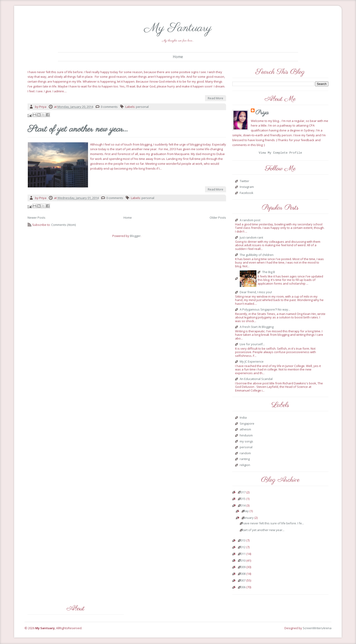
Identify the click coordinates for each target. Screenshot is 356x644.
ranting (245, 460)
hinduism (246, 436)
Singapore (247, 424)
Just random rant (251, 238)
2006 (242, 588)
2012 (242, 548)
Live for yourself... (252, 345)
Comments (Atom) (63, 225)
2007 (242, 581)
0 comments (109, 107)
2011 (242, 555)
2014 (242, 506)
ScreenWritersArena (317, 629)
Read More (216, 98)
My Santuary (178, 28)
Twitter (244, 182)
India (243, 418)
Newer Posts (36, 218)
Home (178, 57)
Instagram (247, 188)
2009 (242, 568)
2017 (242, 493)
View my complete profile (280, 153)
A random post (250, 221)
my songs (246, 442)
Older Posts (218, 218)
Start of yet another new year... (78, 130)
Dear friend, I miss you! (256, 293)
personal (142, 107)
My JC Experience (252, 362)
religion (245, 466)
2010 (242, 561)
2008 (242, 575)
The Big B (269, 273)
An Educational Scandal (256, 380)
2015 (242, 500)
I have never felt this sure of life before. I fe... (272, 524)
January (248, 519)
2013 (242, 541)
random (245, 454)
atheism (245, 430)
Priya (262, 113)
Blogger (135, 236)
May (246, 512)
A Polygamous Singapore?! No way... (265, 310)
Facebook (247, 194)
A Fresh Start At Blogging (257, 328)
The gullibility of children (257, 256)
